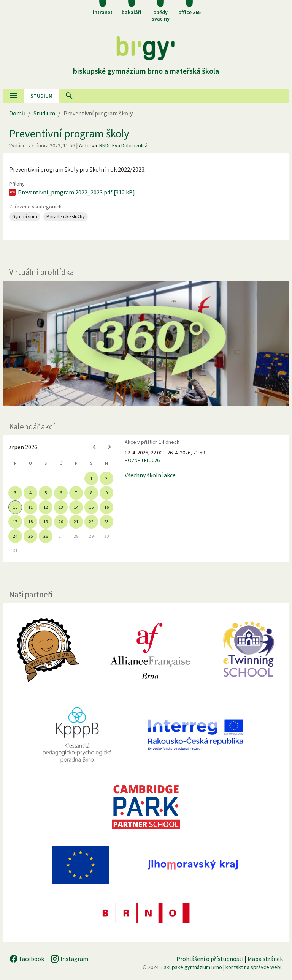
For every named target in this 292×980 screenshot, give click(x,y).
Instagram (69, 959)
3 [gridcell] (15, 493)
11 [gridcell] (30, 507)
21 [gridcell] (76, 522)
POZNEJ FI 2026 (142, 460)
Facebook (27, 959)
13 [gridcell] (61, 507)
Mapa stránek (265, 959)
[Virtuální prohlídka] (146, 343)
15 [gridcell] (91, 507)
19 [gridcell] (46, 522)
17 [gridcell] (15, 522)
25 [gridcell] (30, 536)
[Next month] (109, 447)
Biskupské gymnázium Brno (191, 967)
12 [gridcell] (46, 507)
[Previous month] (94, 447)
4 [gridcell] (30, 493)
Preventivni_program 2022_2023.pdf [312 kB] (71, 192)
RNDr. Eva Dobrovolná (123, 145)
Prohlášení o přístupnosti (210, 959)
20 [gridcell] (61, 522)
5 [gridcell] (46, 493)
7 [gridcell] (76, 493)
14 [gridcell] (76, 507)
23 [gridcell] (106, 522)
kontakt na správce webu (254, 967)
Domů (17, 113)
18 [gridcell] (30, 522)
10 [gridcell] (15, 507)
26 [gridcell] (46, 536)
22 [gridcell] (91, 522)
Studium (41, 96)
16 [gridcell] (106, 507)
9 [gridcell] (106, 493)
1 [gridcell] (91, 478)
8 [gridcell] (91, 493)
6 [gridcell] (61, 493)
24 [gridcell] (15, 536)
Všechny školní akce (150, 475)
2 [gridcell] (106, 478)
